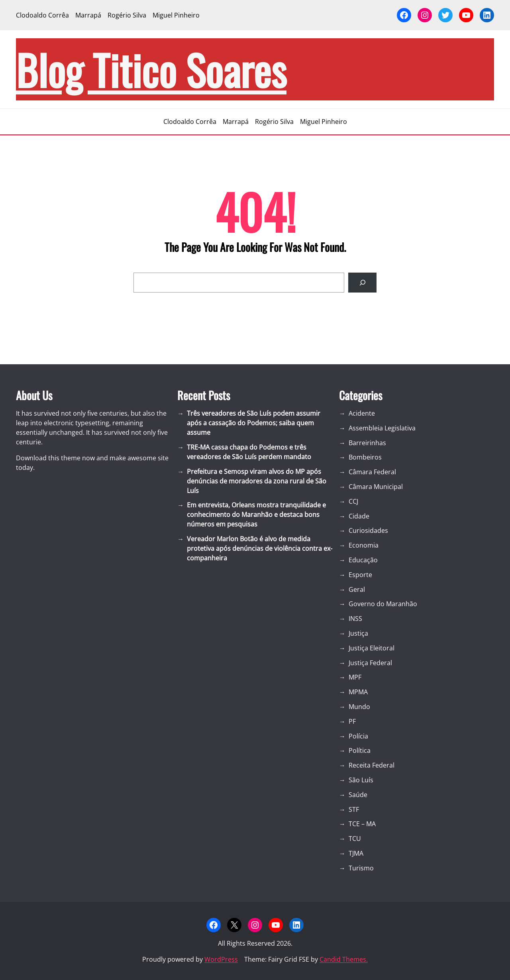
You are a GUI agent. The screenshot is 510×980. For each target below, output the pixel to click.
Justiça (358, 633)
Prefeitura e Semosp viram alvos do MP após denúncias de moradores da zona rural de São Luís (257, 481)
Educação (363, 560)
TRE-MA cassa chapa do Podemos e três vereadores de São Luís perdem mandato (249, 452)
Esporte (360, 575)
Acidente (362, 413)
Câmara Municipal (376, 487)
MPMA (358, 692)
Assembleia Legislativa (382, 428)
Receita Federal (372, 765)
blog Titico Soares (151, 69)
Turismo (361, 868)
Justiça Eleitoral (372, 648)
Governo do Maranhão (383, 604)
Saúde (358, 795)
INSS (355, 619)
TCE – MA (362, 824)
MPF (355, 677)
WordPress (221, 959)
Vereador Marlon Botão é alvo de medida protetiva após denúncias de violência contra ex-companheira (260, 548)
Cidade (359, 516)
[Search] (362, 282)
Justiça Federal (370, 663)
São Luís (361, 780)
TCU (355, 839)
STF (354, 809)
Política (360, 750)
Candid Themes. (344, 959)
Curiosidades (368, 530)
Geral (357, 589)
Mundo (359, 707)
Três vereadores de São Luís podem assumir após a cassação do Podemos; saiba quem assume (254, 423)
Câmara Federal (372, 472)
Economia (364, 545)
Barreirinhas (367, 443)
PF (352, 721)
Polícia (358, 736)
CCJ (353, 501)
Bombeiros (365, 457)
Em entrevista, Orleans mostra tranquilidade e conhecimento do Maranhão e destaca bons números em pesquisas (256, 515)
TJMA (356, 853)
